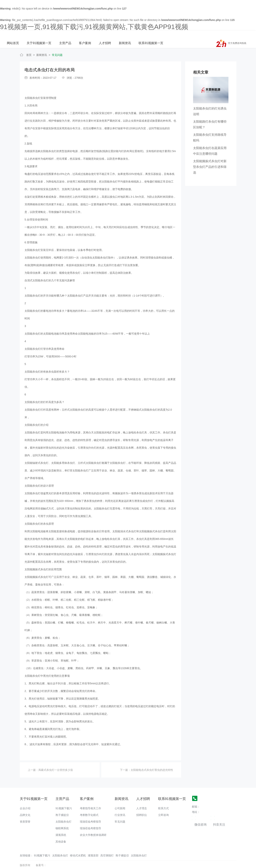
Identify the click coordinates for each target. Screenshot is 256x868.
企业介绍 (25, 801)
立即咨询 (163, 807)
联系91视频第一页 (193, 35)
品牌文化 (25, 807)
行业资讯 (120, 807)
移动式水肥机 (78, 848)
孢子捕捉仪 (62, 807)
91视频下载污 (64, 801)
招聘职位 (142, 807)
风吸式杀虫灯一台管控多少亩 (56, 762)
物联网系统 (62, 821)
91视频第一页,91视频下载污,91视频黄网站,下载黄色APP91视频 (94, 27)
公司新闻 (120, 801)
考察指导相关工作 (90, 801)
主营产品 (108, 35)
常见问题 (57, 47)
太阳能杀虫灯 (63, 814)
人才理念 (142, 801)
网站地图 (5, 865)
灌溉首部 (93, 848)
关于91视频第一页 (82, 35)
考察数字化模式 (89, 807)
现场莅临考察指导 (90, 814)
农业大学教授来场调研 (93, 827)
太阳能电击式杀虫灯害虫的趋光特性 (152, 762)
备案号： (41, 858)
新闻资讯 (167, 35)
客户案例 (128, 35)
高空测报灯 (107, 848)
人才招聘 (148, 35)
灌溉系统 (61, 827)
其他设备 (61, 834)
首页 (29, 47)
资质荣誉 (25, 814)
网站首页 (56, 35)
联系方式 (163, 801)
